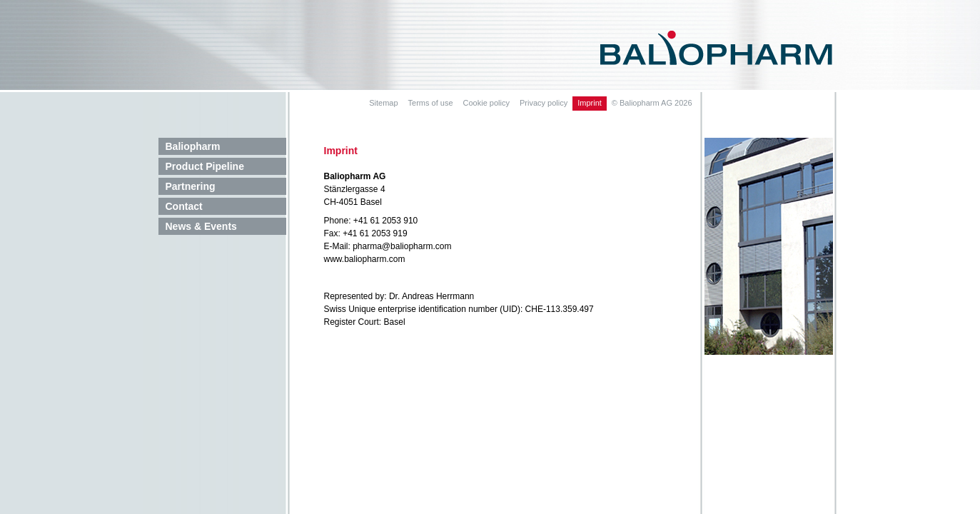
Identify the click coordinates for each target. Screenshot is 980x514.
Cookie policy (486, 103)
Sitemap (383, 103)
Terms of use (431, 103)
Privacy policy (544, 103)
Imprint (590, 103)
